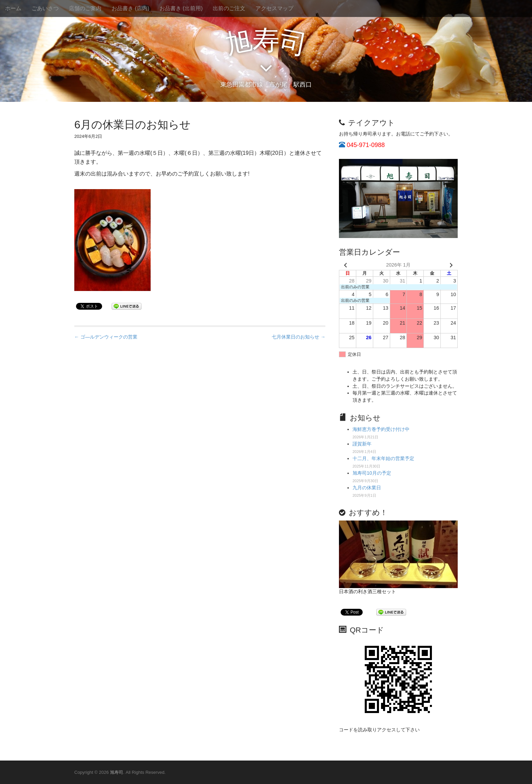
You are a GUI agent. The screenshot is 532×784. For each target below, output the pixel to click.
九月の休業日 (367, 488)
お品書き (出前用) (181, 8)
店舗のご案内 (85, 8)
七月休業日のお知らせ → (299, 337)
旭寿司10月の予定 (372, 473)
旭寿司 (117, 772)
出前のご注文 (229, 8)
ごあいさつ (45, 8)
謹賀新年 (362, 444)
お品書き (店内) (130, 8)
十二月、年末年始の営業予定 (383, 458)
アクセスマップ (274, 8)
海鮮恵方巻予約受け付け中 (381, 429)
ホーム (13, 8)
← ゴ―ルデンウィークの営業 (106, 337)
